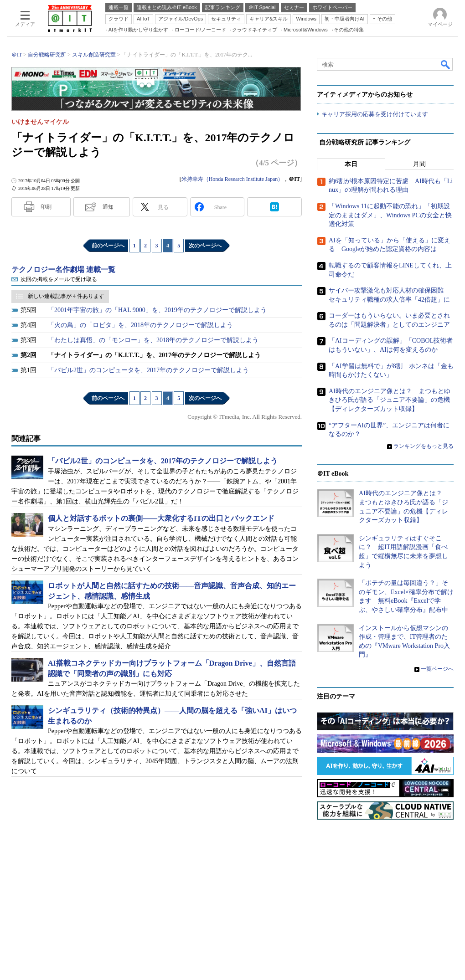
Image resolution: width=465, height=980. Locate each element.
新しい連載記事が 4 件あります (66, 296)
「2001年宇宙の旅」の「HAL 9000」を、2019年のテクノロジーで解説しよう (157, 310)
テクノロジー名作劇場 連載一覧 (63, 269)
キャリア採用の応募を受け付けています (375, 114)
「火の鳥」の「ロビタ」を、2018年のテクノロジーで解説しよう (140, 325)
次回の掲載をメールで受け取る (59, 279)
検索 (446, 64)
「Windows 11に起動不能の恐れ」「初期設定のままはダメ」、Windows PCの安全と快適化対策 (390, 215)
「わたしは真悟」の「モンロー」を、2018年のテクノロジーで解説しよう (153, 340)
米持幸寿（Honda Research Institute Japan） (232, 179)
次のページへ (205, 246)
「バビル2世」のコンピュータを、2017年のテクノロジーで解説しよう (148, 370)
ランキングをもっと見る (424, 446)
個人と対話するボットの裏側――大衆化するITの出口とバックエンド (161, 518)
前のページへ (108, 246)
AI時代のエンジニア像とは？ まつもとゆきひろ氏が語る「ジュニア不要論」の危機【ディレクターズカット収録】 (390, 400)
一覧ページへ (437, 669)
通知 (108, 207)
